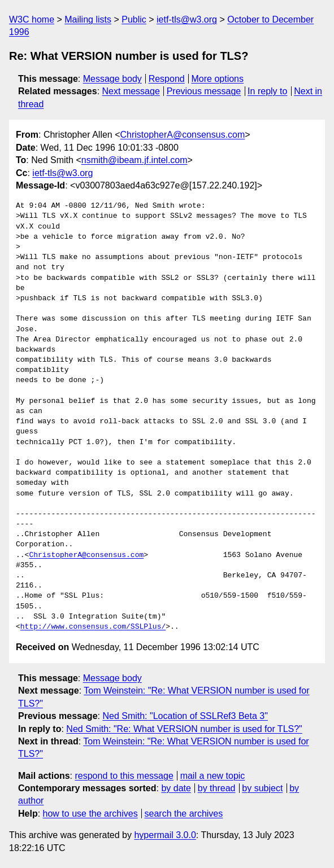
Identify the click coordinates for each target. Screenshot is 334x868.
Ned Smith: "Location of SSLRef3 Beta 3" (185, 716)
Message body (112, 79)
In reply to (267, 91)
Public (134, 19)
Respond (167, 79)
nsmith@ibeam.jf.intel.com (135, 160)
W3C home (32, 19)
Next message (131, 91)
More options (218, 79)
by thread (217, 788)
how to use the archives (90, 814)
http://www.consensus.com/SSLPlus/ (93, 627)
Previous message (204, 91)
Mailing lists (88, 19)
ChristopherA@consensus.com (183, 135)
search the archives (184, 814)
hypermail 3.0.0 (165, 835)
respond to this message (124, 776)
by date (176, 788)
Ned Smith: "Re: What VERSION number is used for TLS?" (184, 729)
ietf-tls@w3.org (187, 19)
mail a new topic (213, 776)
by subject (262, 788)
